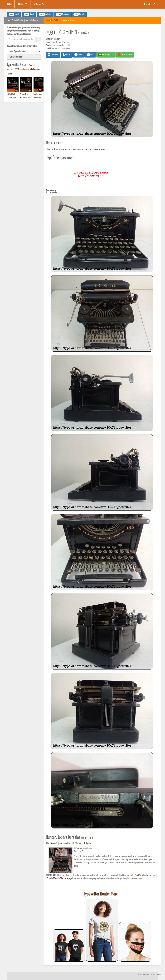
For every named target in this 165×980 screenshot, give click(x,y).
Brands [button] (14, 14)
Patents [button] (79, 14)
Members (149, 4)
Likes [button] (90, 55)
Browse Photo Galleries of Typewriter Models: (22, 46)
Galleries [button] (45, 14)
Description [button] (53, 55)
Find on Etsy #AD (125, 55)
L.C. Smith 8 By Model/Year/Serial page (59, 878)
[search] (24, 51)
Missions (39, 4)
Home (48, 20)
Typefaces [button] (62, 14)
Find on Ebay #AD (106, 55)
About (22, 4)
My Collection (77, 843)
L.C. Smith (55, 20)
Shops (10, 74)
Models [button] (29, 14)
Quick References (33, 69)
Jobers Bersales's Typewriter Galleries (58, 843)
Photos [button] (78, 55)
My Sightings (88, 843)
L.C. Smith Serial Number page (142, 875)
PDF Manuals (20, 69)
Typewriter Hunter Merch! (102, 894)
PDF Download (11, 98)
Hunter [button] (66, 55)
